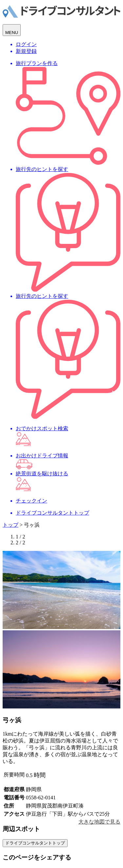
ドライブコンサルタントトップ (35, 843)
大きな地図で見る (99, 822)
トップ (10, 525)
